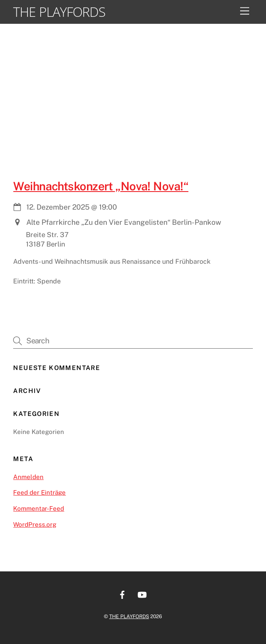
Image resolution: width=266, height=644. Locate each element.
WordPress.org (35, 524)
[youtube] (142, 594)
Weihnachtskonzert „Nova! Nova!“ (101, 186)
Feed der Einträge (39, 492)
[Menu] (245, 11)
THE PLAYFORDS (129, 616)
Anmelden (28, 477)
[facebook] (122, 594)
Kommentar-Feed (39, 508)
